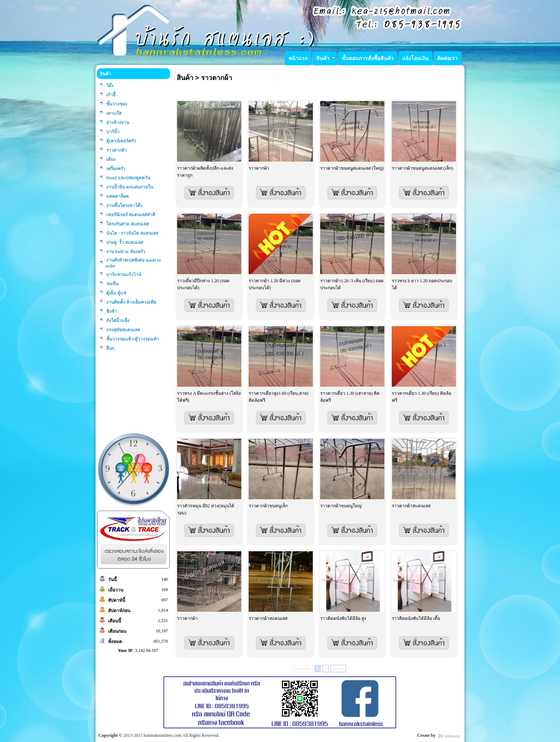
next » (338, 669)
